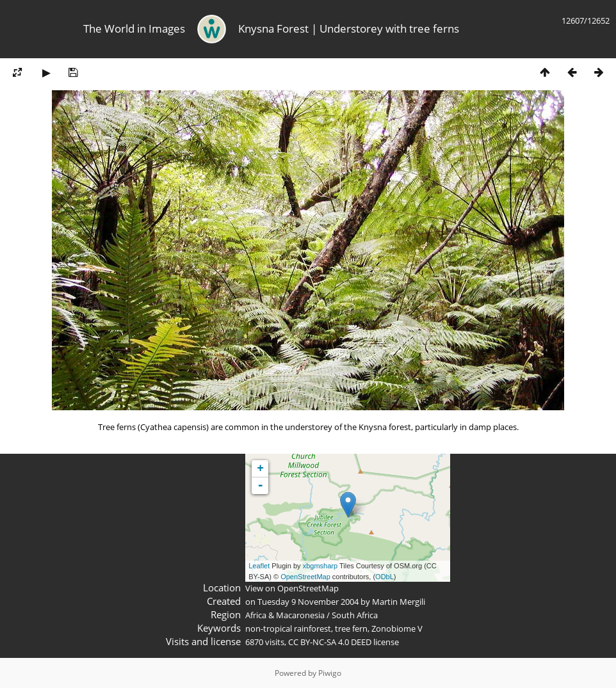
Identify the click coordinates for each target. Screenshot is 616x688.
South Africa (355, 615)
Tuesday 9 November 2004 (308, 602)
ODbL (385, 577)
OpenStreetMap (305, 577)
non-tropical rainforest (288, 628)
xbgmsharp (320, 566)
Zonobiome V (397, 628)
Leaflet (259, 566)
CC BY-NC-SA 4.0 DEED (330, 642)
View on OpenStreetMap (292, 588)
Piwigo (330, 673)
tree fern (351, 628)
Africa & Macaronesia (285, 615)
